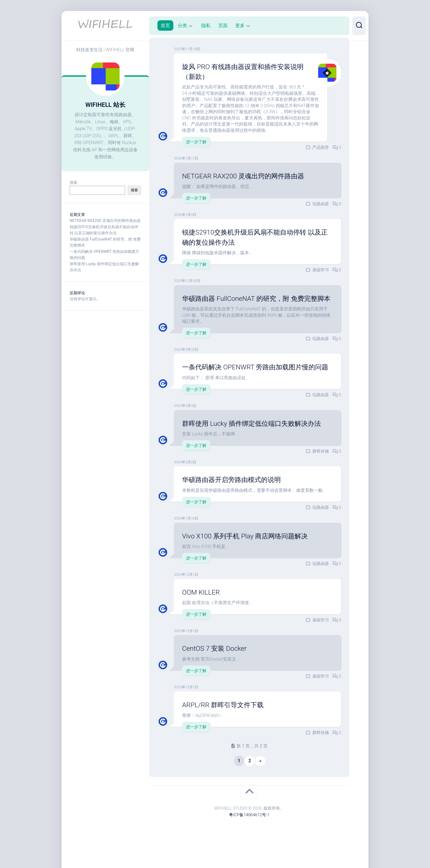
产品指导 (321, 147)
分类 (182, 25)
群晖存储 (321, 471)
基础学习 (321, 270)
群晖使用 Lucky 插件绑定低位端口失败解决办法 (257, 443)
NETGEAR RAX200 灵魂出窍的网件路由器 (105, 221)
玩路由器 (321, 204)
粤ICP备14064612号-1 (249, 835)
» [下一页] (260, 780)
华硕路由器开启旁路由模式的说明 (236, 499)
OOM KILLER (202, 612)
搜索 (73, 182)
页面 (223, 25)
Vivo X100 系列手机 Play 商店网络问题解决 (250, 556)
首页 (165, 25)
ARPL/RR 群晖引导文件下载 (226, 724)
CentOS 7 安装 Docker (217, 668)
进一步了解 (196, 142)
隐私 (206, 25)
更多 (240, 25)
